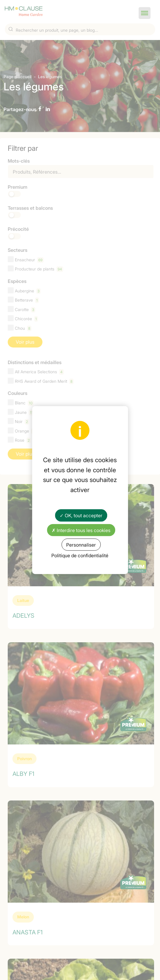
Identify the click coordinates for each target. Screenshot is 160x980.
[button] (145, 13)
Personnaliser (81, 544)
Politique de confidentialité (80, 555)
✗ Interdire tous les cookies (81, 530)
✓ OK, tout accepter (81, 515)
